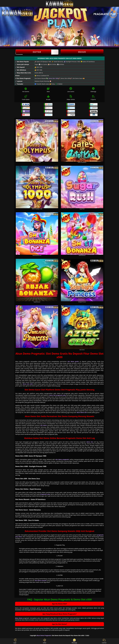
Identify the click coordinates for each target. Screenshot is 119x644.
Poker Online (71, 98)
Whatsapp (74, 641)
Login (15, 641)
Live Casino (71, 90)
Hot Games (26, 90)
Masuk (82, 52)
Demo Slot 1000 (53, 78)
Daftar (37, 52)
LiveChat (104, 641)
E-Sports (93, 98)
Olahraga (93, 90)
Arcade (48, 98)
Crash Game (26, 98)
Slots (48, 90)
